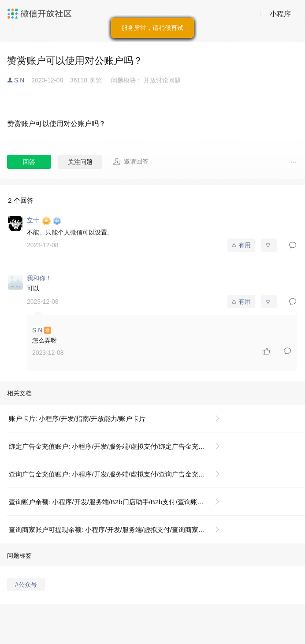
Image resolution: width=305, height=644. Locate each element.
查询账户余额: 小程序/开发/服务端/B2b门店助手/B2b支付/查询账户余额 (113, 502)
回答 (29, 162)
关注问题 (80, 162)
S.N (19, 80)
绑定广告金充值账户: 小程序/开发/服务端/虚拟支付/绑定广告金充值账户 (113, 446)
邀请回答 (131, 161)
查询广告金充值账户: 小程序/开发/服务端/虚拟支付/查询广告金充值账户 (113, 474)
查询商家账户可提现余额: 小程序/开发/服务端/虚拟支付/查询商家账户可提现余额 (118, 530)
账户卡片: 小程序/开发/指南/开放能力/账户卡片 (77, 419)
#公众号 (26, 584)
